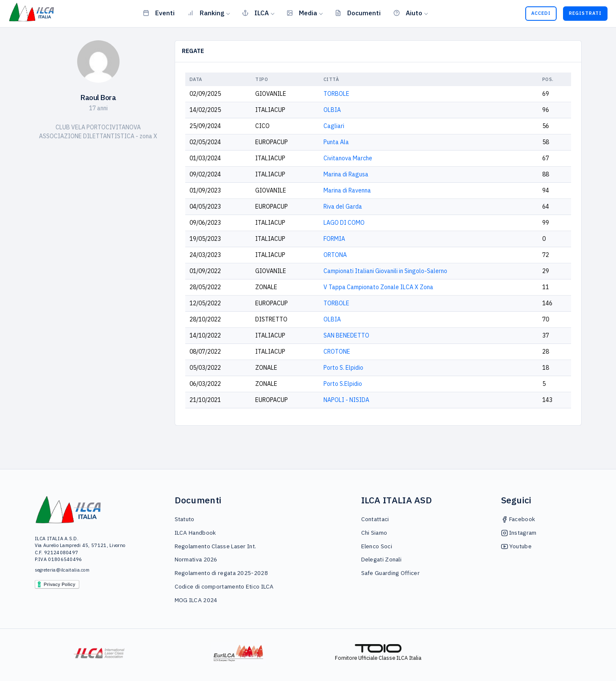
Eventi (159, 13)
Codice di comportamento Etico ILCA (224, 586)
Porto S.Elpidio (343, 384)
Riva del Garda (343, 207)
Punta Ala (336, 142)
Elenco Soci (377, 546)
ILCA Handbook (195, 533)
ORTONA (335, 255)
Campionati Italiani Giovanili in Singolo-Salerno (385, 271)
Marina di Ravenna (347, 190)
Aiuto (408, 13)
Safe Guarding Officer (390, 573)
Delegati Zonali (382, 559)
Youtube (516, 546)
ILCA (255, 13)
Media (302, 13)
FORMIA (334, 239)
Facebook (518, 519)
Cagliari (334, 126)
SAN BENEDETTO (346, 335)
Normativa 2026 (196, 559)
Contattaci (375, 519)
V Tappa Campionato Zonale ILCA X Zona (378, 287)
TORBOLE (336, 94)
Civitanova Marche (348, 158)
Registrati (585, 13)
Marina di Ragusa (346, 174)
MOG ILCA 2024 (196, 600)
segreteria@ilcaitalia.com (62, 570)
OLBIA (332, 110)
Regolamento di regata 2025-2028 (221, 573)
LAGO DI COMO (344, 223)
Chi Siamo (374, 533)
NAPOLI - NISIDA (346, 400)
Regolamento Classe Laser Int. (216, 546)
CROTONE (337, 352)
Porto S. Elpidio (343, 368)
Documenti (358, 13)
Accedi (541, 13)
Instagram (519, 533)
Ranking (206, 13)
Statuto (185, 519)
